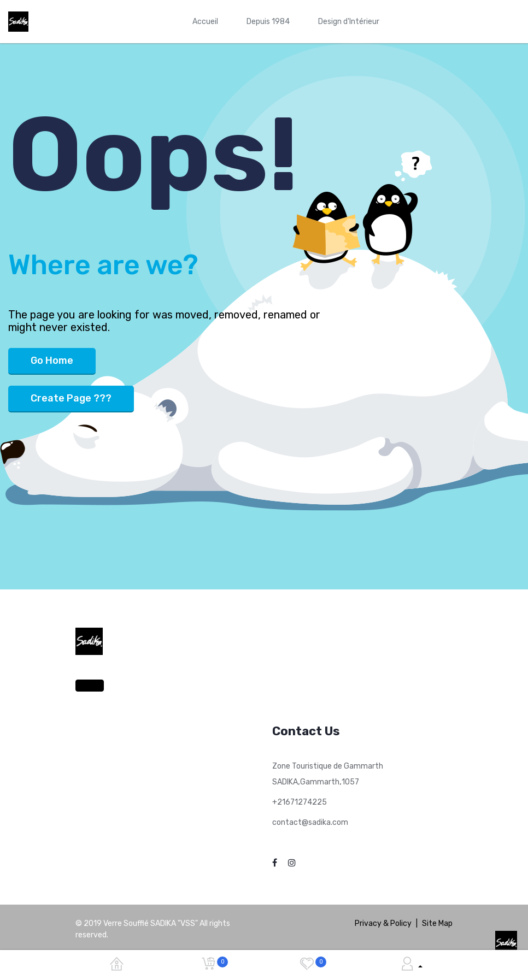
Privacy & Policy (383, 923)
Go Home (52, 361)
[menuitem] (205, 22)
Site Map (437, 923)
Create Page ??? (71, 398)
